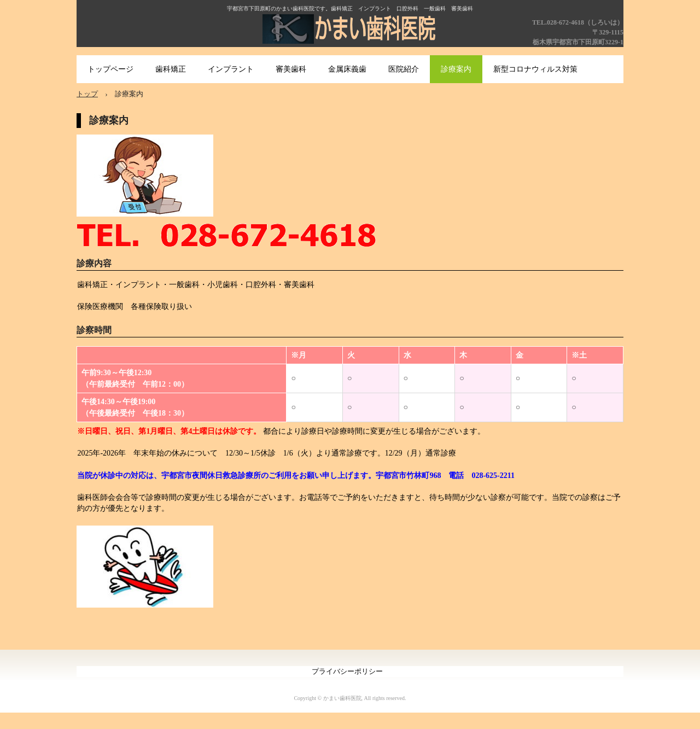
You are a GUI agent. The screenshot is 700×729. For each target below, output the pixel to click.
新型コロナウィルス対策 (535, 69)
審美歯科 (291, 69)
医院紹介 (404, 69)
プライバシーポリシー (347, 671)
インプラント (231, 69)
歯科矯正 (171, 69)
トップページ (110, 69)
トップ (87, 94)
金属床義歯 (347, 69)
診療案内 (456, 69)
